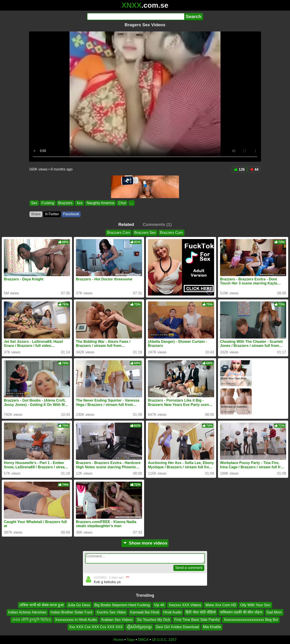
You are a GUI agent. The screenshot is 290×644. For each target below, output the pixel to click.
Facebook (71, 214)
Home (118, 640)
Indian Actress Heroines (27, 612)
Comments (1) (157, 224)
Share (36, 214)
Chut (122, 203)
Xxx (80, 203)
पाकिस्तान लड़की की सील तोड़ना (241, 612)
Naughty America (100, 203)
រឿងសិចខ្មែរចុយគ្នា (139, 627)
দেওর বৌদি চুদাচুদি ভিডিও (31, 619)
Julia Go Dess (79, 605)
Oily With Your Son (255, 605)
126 (239, 169)
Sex (34, 203)
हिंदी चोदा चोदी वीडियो (201, 612)
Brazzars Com (119, 233)
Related (126, 224)
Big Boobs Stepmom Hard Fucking (122, 605)
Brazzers (65, 203)
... (132, 203)
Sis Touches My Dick (153, 619)
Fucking (48, 203)
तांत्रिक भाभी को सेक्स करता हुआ (41, 605)
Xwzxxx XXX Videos (185, 605)
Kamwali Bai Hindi (145, 612)
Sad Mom (274, 612)
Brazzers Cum (171, 233)
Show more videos (145, 543)
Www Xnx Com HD (221, 605)
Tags (131, 640)
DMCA (143, 640)
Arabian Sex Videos (117, 619)
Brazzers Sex (145, 233)
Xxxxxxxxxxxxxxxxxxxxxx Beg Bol (251, 619)
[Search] (136, 17)
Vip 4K (159, 605)
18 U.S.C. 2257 (164, 640)
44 (254, 169)
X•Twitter (52, 214)
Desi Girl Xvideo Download (177, 627)
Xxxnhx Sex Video (111, 612)
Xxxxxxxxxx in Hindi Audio (76, 619)
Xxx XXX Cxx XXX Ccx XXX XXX (96, 627)
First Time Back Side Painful (197, 619)
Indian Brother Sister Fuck (71, 612)
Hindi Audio (172, 612)
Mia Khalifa (212, 627)
